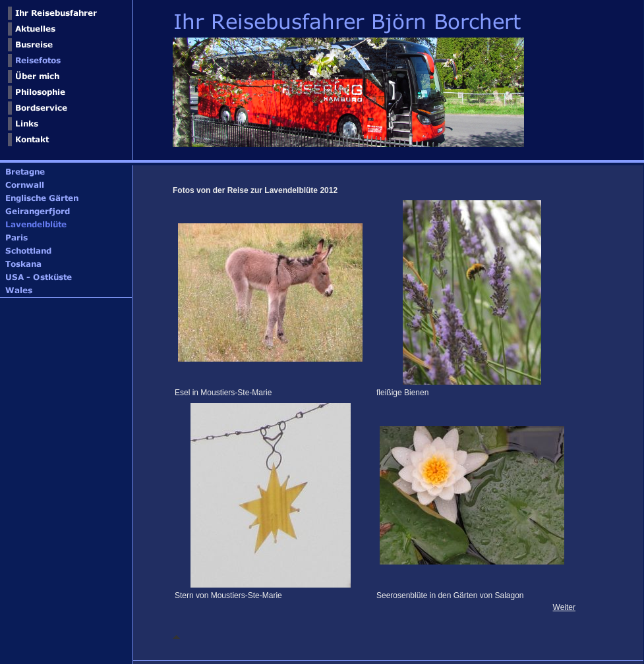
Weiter (564, 607)
